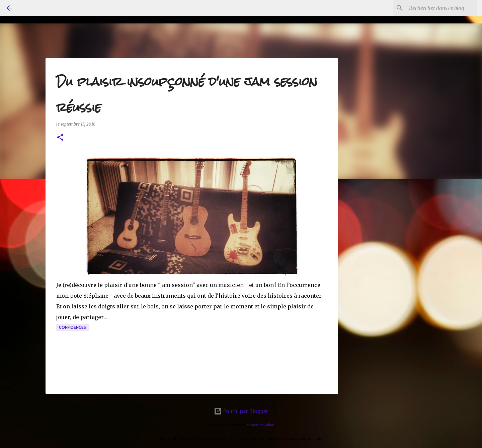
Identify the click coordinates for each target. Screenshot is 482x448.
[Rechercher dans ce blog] (441, 8)
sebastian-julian (261, 425)
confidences (72, 327)
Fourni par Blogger (241, 411)
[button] (60, 138)
